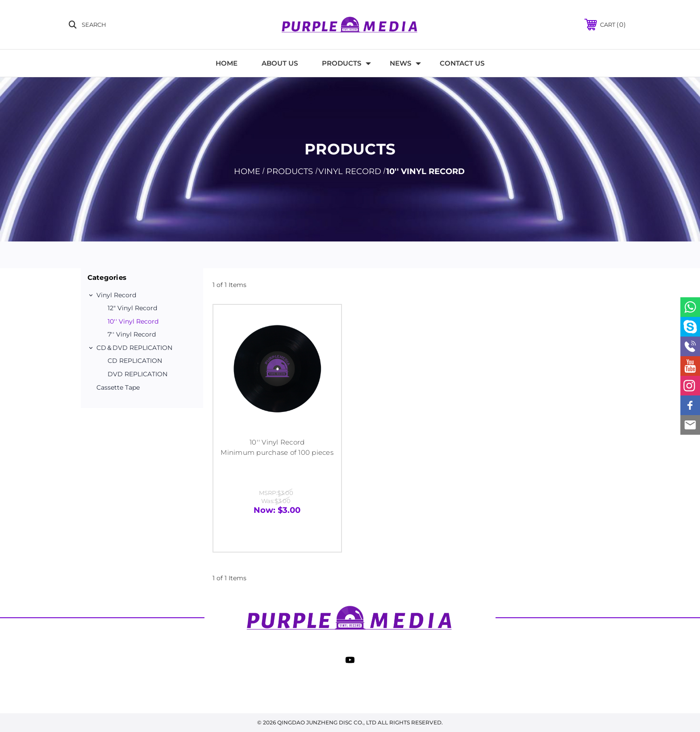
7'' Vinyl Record (132, 334)
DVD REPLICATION (137, 374)
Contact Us (462, 63)
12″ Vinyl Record (132, 308)
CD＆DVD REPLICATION (134, 348)
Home (227, 63)
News (405, 63)
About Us (280, 63)
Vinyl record (116, 295)
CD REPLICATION (135, 361)
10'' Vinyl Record (133, 321)
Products (346, 63)
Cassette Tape (118, 387)
